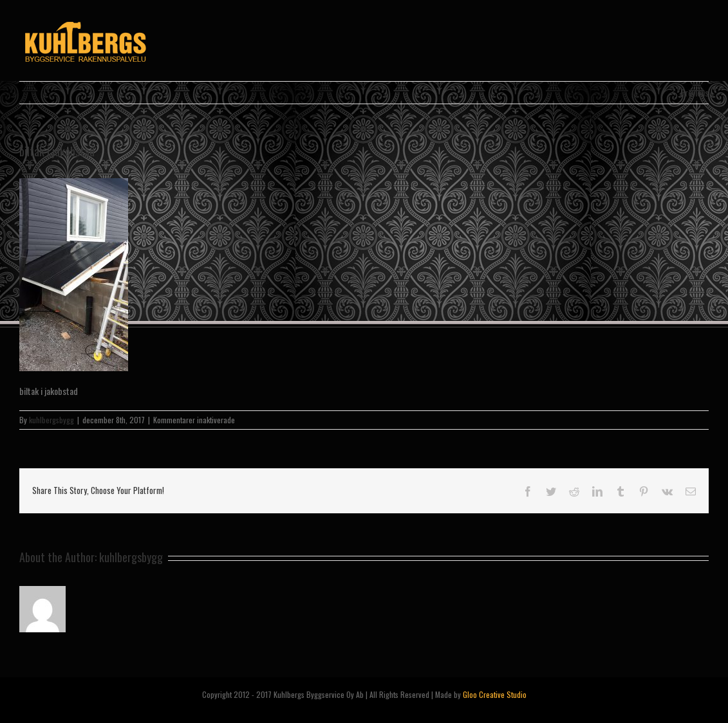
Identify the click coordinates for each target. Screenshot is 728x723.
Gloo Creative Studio (495, 694)
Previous (695, 92)
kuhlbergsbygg (51, 420)
